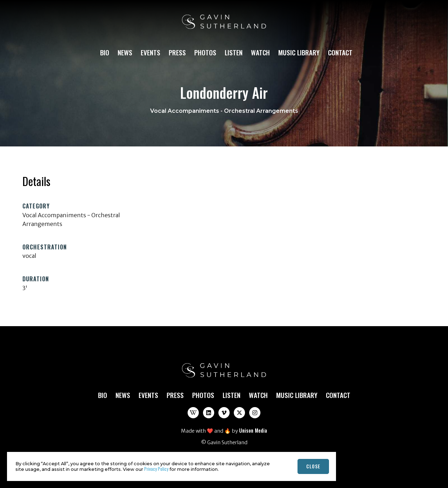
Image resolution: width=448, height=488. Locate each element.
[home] (224, 25)
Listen (234, 52)
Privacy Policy (156, 469)
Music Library (299, 52)
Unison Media (253, 430)
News (125, 52)
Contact (340, 52)
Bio (105, 52)
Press (177, 52)
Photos (205, 52)
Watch (260, 52)
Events (150, 52)
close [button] (313, 466)
